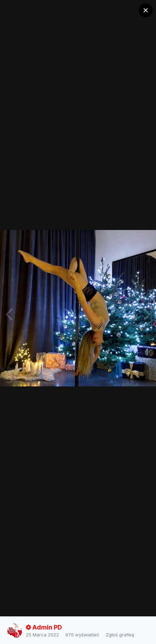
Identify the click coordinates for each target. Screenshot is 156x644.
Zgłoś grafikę (120, 635)
